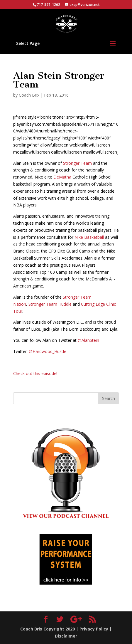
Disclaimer (66, 636)
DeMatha (62, 177)
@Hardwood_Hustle (48, 351)
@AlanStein (88, 340)
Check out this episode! (35, 373)
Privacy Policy (94, 629)
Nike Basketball (90, 237)
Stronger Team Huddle (50, 304)
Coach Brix (29, 95)
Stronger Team (77, 163)
